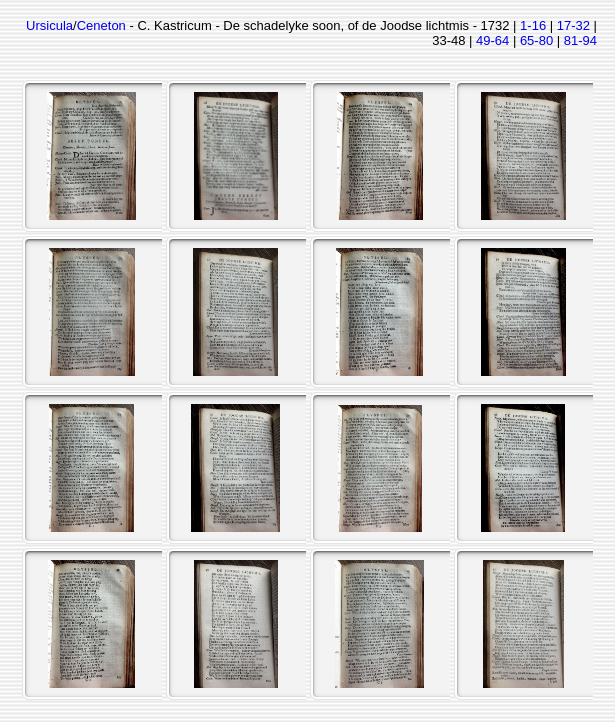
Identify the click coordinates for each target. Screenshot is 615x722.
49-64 (492, 40)
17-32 (573, 25)
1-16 (533, 25)
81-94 (580, 40)
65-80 (536, 40)
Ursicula (49, 25)
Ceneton (101, 25)
